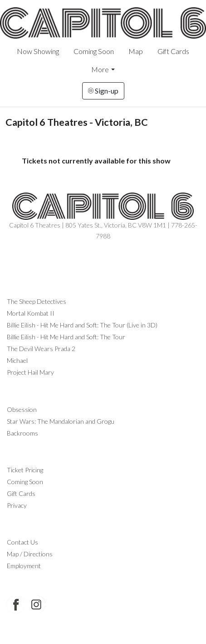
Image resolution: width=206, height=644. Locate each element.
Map (136, 51)
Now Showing (38, 51)
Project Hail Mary (30, 372)
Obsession (22, 409)
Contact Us (22, 542)
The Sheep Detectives (37, 301)
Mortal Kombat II (31, 313)
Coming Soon (94, 51)
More (100, 69)
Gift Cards (173, 51)
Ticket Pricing (25, 470)
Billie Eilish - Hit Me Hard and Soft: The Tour (66, 337)
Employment (24, 566)
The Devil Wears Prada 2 (41, 349)
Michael (17, 360)
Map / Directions (30, 554)
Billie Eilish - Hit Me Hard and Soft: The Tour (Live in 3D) (82, 325)
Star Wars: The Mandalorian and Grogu (61, 421)
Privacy (17, 505)
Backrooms (22, 433)
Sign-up (103, 91)
